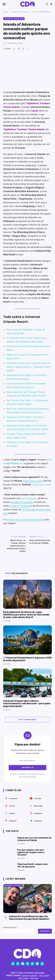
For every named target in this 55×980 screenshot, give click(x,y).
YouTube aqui (29, 510)
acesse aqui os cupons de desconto (25, 520)
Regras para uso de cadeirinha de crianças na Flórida (34, 839)
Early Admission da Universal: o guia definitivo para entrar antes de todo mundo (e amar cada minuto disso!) (26, 615)
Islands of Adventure (14, 19)
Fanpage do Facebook (21, 502)
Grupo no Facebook (20, 506)
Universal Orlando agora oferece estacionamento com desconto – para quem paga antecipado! (27, 704)
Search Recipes (10, 927)
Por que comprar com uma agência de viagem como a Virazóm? (31, 852)
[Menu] (4, 4)
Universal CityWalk (13, 885)
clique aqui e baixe (33, 481)
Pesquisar (45, 931)
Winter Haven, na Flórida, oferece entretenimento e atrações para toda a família (16, 546)
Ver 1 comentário (27, 720)
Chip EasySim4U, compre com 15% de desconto (32, 865)
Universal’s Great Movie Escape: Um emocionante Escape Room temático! (29, 918)
